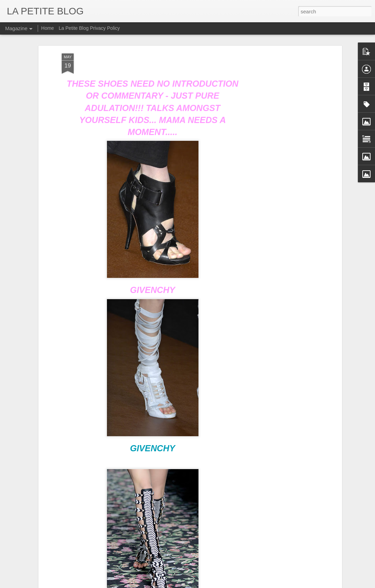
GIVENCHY (153, 417)
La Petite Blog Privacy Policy (89, 28)
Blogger (216, 584)
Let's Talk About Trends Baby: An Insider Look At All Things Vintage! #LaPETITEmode (146, 550)
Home (47, 28)
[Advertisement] (281, 131)
